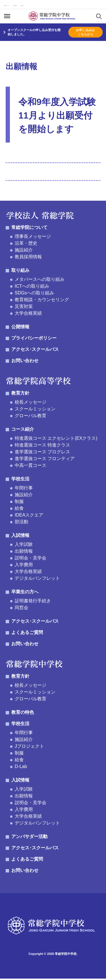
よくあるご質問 (54, 5)
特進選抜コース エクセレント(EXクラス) (56, 440)
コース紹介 (23, 431)
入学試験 (24, 546)
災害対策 (24, 308)
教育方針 (20, 394)
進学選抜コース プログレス (42, 453)
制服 (19, 503)
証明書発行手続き (33, 602)
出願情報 (24, 553)
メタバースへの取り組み (40, 281)
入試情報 (20, 537)
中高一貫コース (31, 467)
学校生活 (20, 480)
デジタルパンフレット (37, 580)
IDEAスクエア (29, 516)
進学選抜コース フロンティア (45, 460)
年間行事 (24, 489)
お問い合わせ (85, 5)
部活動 (21, 523)
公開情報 (20, 328)
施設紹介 (24, 251)
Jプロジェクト (29, 748)
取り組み (20, 272)
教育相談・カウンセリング (42, 301)
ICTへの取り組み (32, 287)
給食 (19, 510)
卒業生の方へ (25, 593)
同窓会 (21, 609)
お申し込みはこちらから (85, 33)
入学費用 (24, 566)
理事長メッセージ (33, 238)
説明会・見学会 (31, 559)
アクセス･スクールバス (19, 5)
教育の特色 (23, 714)
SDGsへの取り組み (34, 294)
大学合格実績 (28, 315)
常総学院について (29, 229)
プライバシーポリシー (34, 339)
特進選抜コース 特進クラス (42, 446)
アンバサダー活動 (29, 838)
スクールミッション (35, 410)
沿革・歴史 (26, 245)
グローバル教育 (31, 417)
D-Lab (21, 768)
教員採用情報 (28, 258)
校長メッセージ (31, 403)
